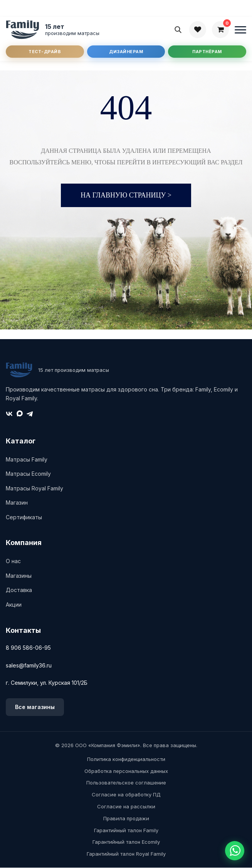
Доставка (19, 591)
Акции (14, 605)
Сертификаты (24, 518)
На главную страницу (126, 196)
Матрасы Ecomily (28, 474)
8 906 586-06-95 (28, 648)
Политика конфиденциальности (126, 759)
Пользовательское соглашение (126, 783)
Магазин (17, 503)
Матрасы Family (27, 460)
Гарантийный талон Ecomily (126, 843)
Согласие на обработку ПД (126, 795)
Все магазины (35, 707)
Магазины (19, 576)
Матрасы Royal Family (34, 489)
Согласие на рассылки (126, 807)
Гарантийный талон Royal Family (126, 854)
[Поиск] (178, 30)
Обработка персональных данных (126, 771)
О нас (13, 562)
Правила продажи (126, 819)
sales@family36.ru (29, 666)
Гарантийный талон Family (126, 831)
